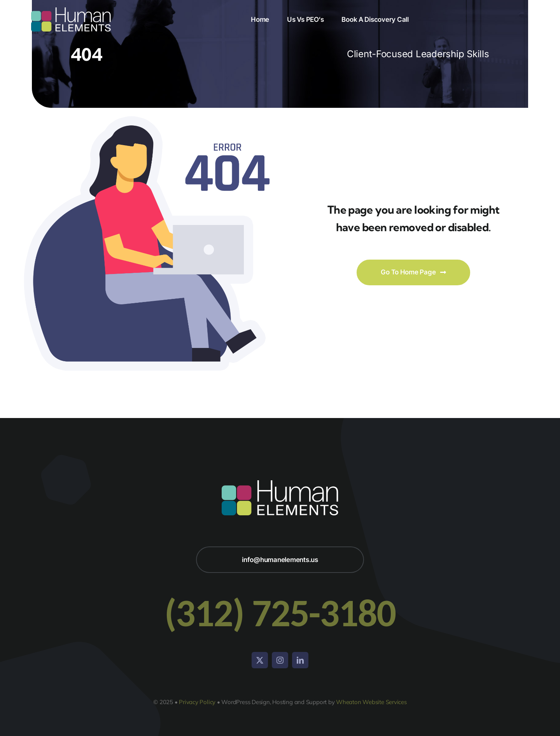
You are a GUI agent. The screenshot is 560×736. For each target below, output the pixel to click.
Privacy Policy (197, 702)
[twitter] (260, 660)
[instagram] (280, 660)
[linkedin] (300, 660)
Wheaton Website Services (371, 702)
